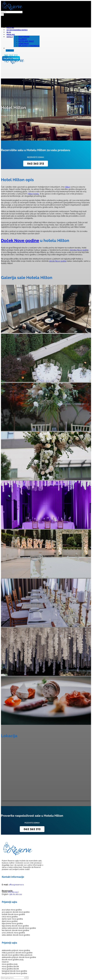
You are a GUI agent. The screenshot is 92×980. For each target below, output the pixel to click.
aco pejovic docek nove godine (16, 912)
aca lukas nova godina (12, 910)
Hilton (68, 187)
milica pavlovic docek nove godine (17, 953)
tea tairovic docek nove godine (15, 930)
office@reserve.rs (16, 885)
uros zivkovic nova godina (13, 933)
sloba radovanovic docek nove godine (19, 928)
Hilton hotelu (33, 194)
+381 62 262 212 (15, 894)
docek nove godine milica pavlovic (17, 955)
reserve (5, 962)
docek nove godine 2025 (13, 960)
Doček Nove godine (20, 241)
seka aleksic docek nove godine (16, 935)
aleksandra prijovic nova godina (16, 950)
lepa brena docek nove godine (15, 926)
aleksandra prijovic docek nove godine (19, 957)
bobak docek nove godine (13, 914)
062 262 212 (36, 164)
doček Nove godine (58, 261)
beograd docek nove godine (14, 971)
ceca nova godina (10, 917)
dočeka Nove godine (79, 250)
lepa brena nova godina (12, 923)
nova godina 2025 (10, 964)
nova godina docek (10, 966)
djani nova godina (10, 921)
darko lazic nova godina (12, 919)
